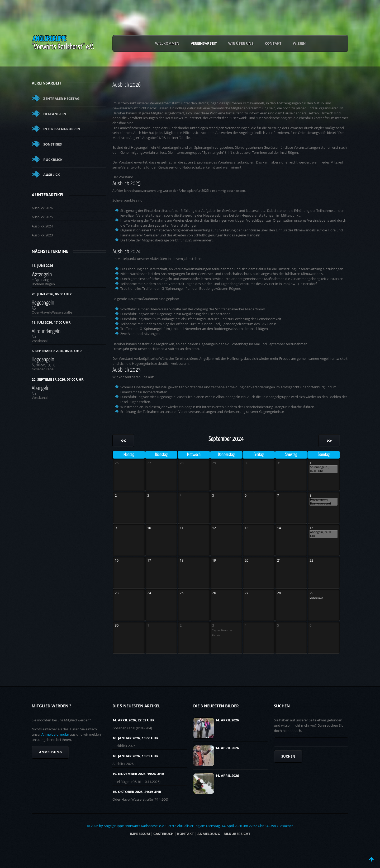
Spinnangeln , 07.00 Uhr (319, 469)
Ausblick (52, 175)
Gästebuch (163, 834)
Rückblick (53, 160)
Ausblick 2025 (42, 217)
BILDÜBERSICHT (237, 834)
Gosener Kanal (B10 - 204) (132, 728)
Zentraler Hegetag (61, 99)
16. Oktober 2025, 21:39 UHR (137, 792)
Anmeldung (50, 752)
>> (329, 441)
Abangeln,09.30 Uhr (320, 534)
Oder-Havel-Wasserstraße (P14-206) (140, 799)
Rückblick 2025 (124, 746)
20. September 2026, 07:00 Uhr (58, 379)
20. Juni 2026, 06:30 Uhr (52, 294)
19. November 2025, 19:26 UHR (138, 774)
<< (123, 441)
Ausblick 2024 (42, 226)
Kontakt (273, 43)
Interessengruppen (62, 129)
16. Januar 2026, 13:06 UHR (136, 738)
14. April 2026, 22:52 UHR (134, 720)
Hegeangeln (55, 114)
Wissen (299, 43)
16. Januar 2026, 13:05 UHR (136, 756)
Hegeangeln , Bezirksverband (320, 501)
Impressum (140, 834)
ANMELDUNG (209, 834)
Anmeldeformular (55, 734)
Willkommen (167, 43)
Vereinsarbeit (204, 43)
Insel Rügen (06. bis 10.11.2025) (136, 782)
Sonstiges (53, 144)
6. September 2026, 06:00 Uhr (57, 351)
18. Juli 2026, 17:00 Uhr (51, 322)
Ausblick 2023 (42, 235)
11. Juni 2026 (42, 265)
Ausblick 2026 (42, 208)
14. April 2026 (227, 720)
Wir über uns (241, 43)
